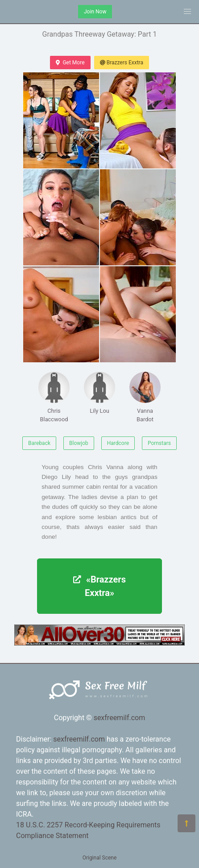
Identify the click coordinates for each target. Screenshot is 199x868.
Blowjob (79, 443)
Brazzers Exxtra (122, 63)
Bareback (39, 443)
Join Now (95, 12)
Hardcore (118, 443)
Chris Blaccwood (54, 397)
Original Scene (100, 858)
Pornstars (159, 443)
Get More (70, 63)
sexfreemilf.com (120, 718)
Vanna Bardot (145, 397)
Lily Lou (99, 393)
